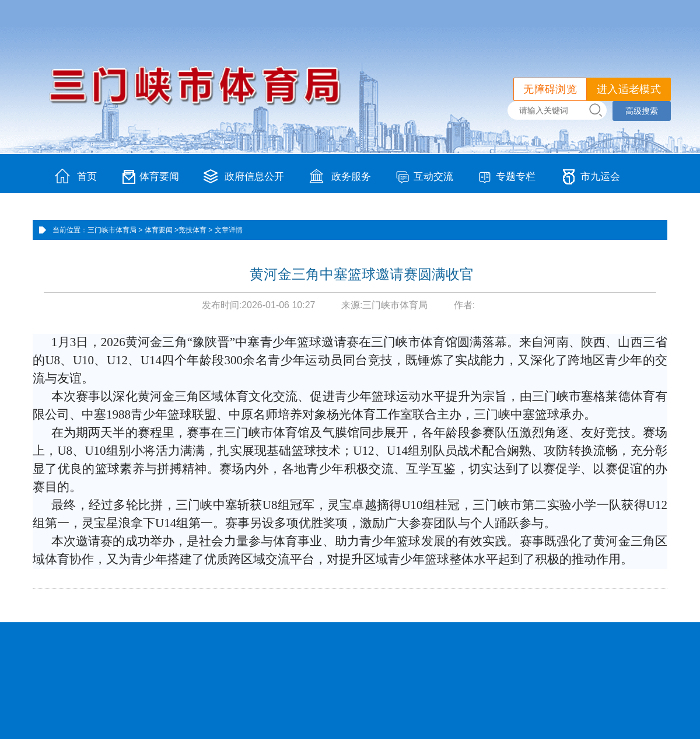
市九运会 (600, 177)
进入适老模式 (629, 89)
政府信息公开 (254, 177)
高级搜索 (642, 111)
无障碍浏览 (550, 89)
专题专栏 (516, 177)
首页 (87, 177)
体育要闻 (159, 177)
